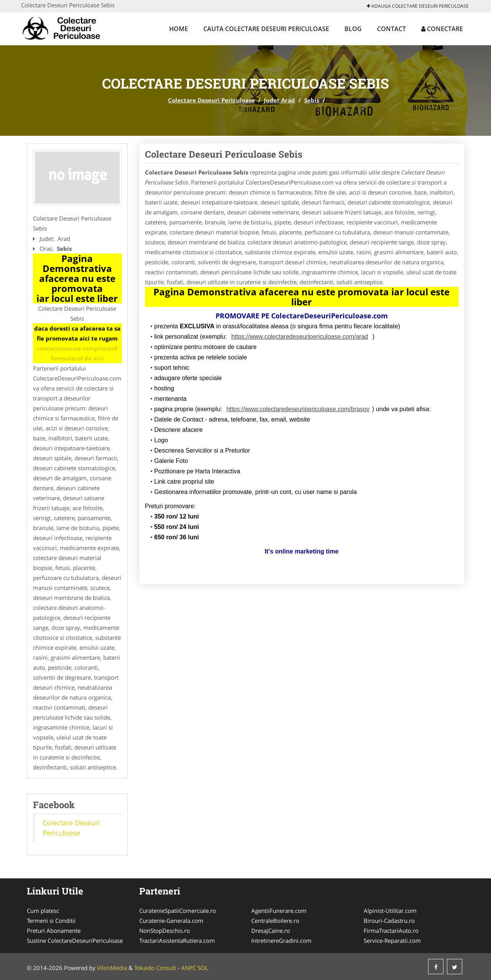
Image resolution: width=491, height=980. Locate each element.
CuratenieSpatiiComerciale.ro (178, 911)
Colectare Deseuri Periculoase (211, 100)
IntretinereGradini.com (281, 940)
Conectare (442, 29)
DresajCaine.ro (271, 931)
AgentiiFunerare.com (279, 911)
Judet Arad (279, 100)
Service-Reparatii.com (392, 940)
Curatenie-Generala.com (171, 921)
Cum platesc (43, 911)
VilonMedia (112, 968)
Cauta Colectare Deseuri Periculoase (266, 29)
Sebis (312, 100)
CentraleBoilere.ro (275, 921)
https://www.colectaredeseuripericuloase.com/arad (300, 337)
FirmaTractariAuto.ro (391, 931)
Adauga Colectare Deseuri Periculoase (418, 6)
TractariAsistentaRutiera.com (177, 940)
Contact (391, 29)
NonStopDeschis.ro (165, 931)
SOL (203, 968)
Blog (353, 29)
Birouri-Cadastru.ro (389, 921)
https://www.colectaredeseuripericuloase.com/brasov (298, 409)
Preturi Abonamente (54, 931)
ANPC (189, 968)
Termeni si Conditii (51, 921)
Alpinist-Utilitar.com (390, 911)
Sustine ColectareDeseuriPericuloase (75, 940)
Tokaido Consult (155, 968)
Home (179, 29)
